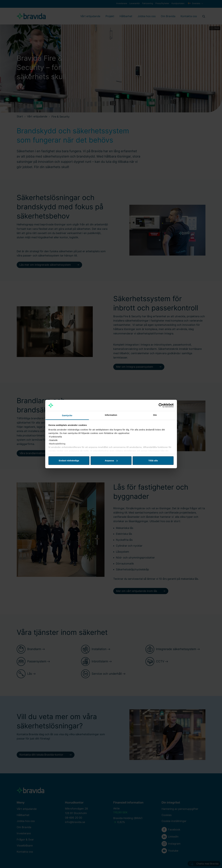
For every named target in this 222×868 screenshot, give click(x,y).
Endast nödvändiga (69, 461)
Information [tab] (111, 415)
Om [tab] (155, 415)
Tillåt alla (153, 461)
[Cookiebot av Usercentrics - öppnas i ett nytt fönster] (161, 405)
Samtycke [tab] (67, 415)
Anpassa (111, 461)
